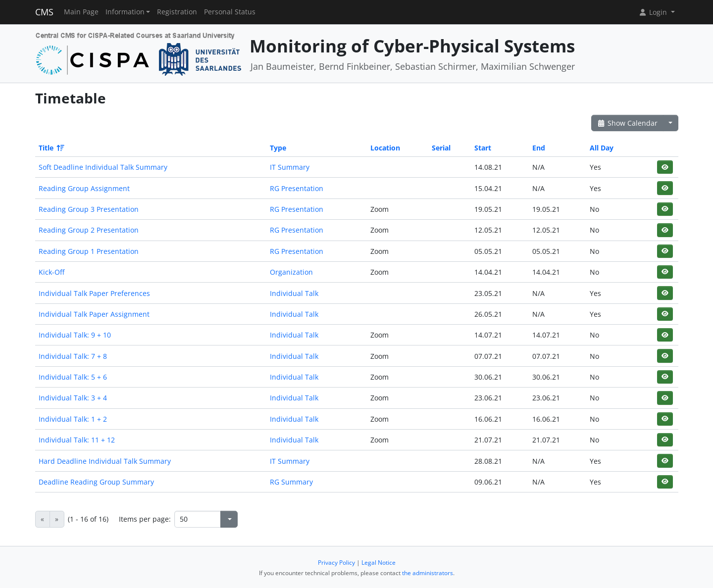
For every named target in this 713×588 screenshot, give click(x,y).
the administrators (428, 573)
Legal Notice (379, 563)
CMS (44, 12)
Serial (441, 148)
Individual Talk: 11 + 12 (77, 440)
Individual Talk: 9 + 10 (75, 335)
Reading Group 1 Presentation (89, 251)
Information (125, 12)
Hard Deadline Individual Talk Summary (105, 461)
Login (654, 12)
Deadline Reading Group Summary (96, 482)
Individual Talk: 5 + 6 (73, 377)
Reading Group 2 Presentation (89, 230)
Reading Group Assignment (84, 188)
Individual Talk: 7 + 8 (73, 356)
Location (385, 148)
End (539, 148)
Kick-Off (51, 272)
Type (278, 148)
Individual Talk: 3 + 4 (73, 398)
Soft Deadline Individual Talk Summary (103, 167)
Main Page (81, 12)
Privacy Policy (336, 563)
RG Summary (291, 482)
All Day (602, 148)
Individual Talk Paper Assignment (94, 314)
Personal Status (230, 12)
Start (483, 148)
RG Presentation (297, 188)
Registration (177, 12)
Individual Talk (294, 293)
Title (51, 148)
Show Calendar (628, 123)
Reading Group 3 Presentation (89, 209)
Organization (291, 272)
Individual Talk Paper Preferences (94, 293)
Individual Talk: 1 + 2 (73, 419)
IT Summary (290, 167)
